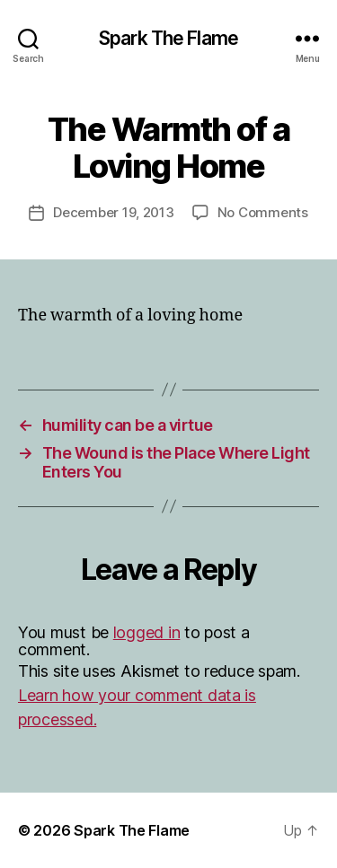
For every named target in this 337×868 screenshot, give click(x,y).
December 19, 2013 (114, 212)
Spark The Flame (168, 38)
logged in (147, 632)
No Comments (263, 212)
